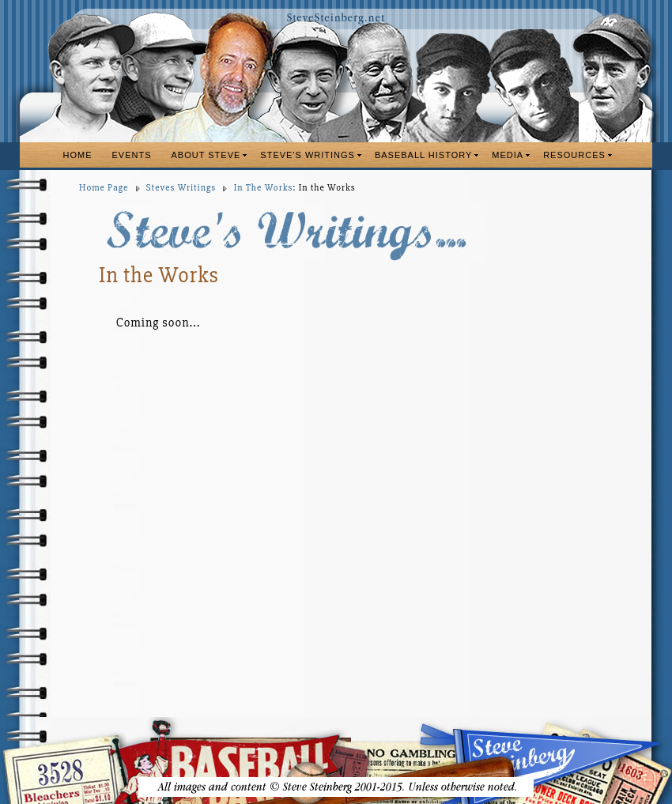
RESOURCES (574, 155)
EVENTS (132, 155)
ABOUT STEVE (206, 155)
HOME (78, 155)
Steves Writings (181, 188)
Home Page (104, 188)
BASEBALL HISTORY (423, 155)
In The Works (264, 188)
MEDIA (508, 155)
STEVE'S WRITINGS (308, 155)
